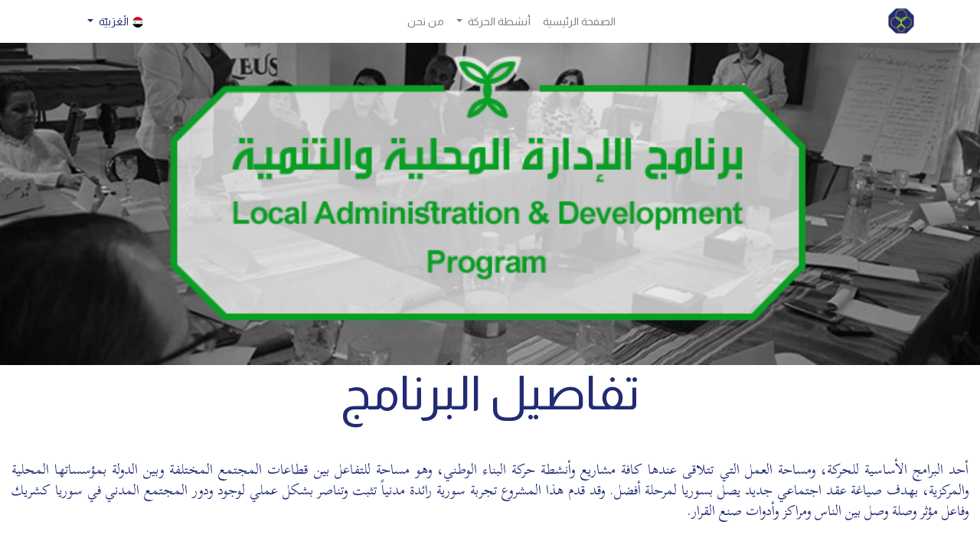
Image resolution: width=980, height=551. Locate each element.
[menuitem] (579, 22)
